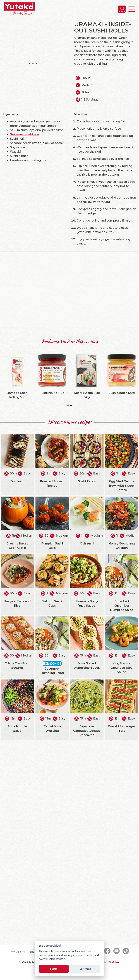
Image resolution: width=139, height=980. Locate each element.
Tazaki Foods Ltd (109, 962)
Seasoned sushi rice (24, 134)
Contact (18, 952)
